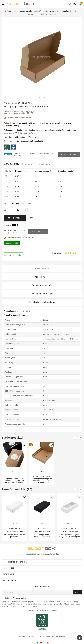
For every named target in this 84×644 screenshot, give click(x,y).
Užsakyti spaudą (69, 154)
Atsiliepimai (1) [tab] (42, 277)
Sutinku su (14, 598)
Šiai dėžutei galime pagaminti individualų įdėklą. (25, 141)
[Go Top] (80, 638)
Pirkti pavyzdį (38, 232)
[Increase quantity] (25, 210)
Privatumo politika (20, 598)
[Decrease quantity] (11, 210)
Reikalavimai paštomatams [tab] (42, 302)
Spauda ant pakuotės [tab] (42, 285)
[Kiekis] (18, 210)
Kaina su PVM (30, 164)
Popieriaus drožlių (12, 137)
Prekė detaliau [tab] (42, 268)
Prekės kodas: (10, 311)
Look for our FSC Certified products (43, 610)
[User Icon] (75, 4)
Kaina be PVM (46, 164)
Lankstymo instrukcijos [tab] (42, 294)
